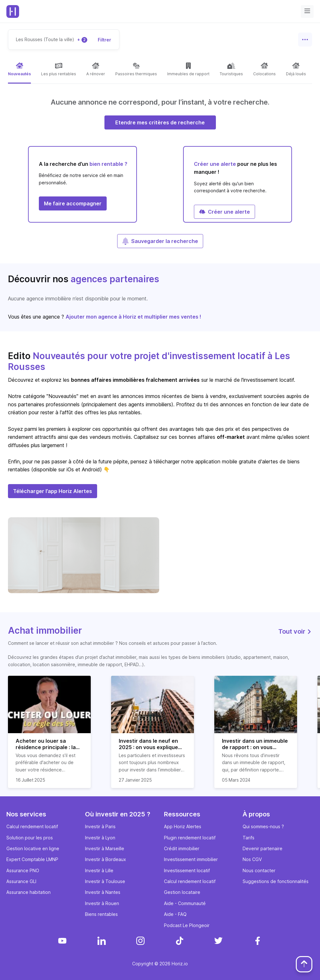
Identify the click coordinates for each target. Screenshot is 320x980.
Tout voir (295, 631)
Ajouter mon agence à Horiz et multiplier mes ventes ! (133, 317)
